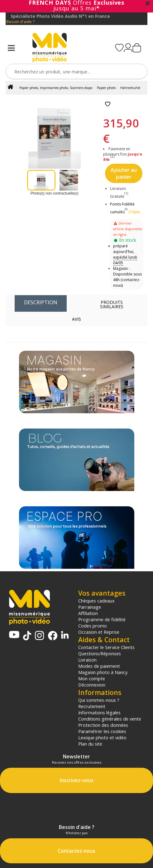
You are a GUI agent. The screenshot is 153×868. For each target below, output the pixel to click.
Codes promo (93, 626)
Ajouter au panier (124, 173)
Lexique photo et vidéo (102, 737)
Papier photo (106, 88)
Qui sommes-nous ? (99, 700)
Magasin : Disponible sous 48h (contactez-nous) (127, 277)
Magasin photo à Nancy (103, 672)
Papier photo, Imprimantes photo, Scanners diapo (56, 88)
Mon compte (92, 678)
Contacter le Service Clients (106, 647)
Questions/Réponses (100, 653)
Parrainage (90, 607)
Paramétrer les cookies (102, 731)
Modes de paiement (99, 666)
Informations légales (99, 712)
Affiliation (88, 613)
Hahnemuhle (130, 88)
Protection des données (103, 725)
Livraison (87, 660)
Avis (76, 319)
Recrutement (92, 706)
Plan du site (90, 744)
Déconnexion (92, 685)
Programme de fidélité (102, 619)
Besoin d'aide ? (20, 22)
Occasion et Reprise (99, 632)
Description (41, 302)
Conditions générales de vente (110, 719)
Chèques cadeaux (96, 601)
